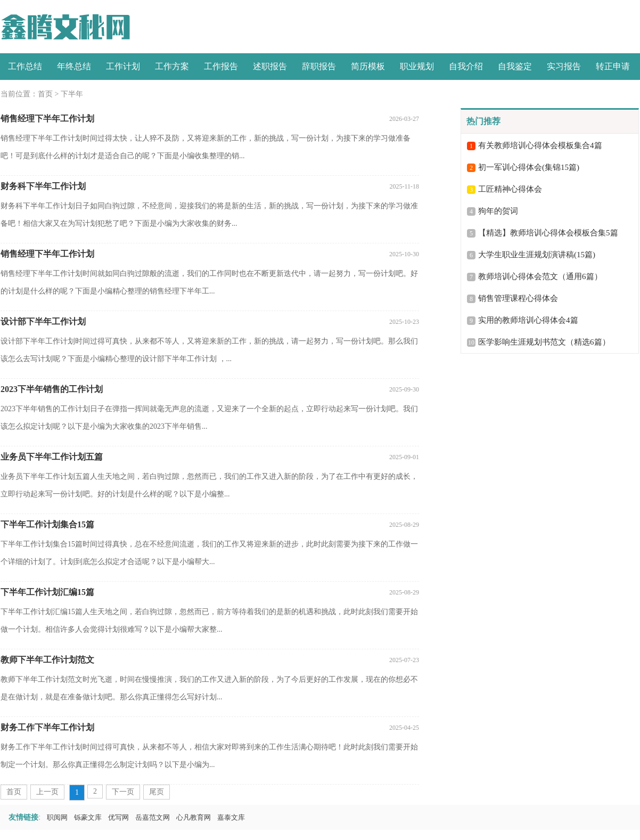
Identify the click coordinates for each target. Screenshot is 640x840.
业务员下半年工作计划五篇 (52, 457)
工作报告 (221, 66)
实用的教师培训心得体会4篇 (528, 320)
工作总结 (25, 66)
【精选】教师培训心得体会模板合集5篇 (548, 233)
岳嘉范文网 (153, 817)
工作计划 (123, 66)
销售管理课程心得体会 (518, 298)
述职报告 (270, 66)
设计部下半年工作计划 (43, 321)
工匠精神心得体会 (510, 189)
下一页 (123, 792)
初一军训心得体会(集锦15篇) (529, 167)
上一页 (47, 792)
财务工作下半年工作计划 (47, 727)
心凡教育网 (194, 817)
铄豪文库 (88, 817)
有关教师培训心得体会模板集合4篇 (540, 145)
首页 (45, 94)
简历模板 (368, 66)
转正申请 (613, 66)
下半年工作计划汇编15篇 (47, 592)
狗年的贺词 (498, 211)
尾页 (157, 792)
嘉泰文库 (231, 817)
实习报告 (564, 66)
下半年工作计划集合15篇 (47, 524)
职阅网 (57, 817)
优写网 (118, 817)
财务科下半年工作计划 (43, 186)
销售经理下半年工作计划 (47, 119)
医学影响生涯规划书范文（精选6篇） (544, 342)
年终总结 (74, 66)
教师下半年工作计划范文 (47, 660)
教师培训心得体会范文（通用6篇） (540, 276)
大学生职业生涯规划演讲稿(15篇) (537, 255)
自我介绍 (466, 66)
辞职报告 (319, 66)
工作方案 (172, 66)
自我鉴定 (515, 66)
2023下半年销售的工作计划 (52, 389)
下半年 (72, 94)
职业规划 (417, 66)
